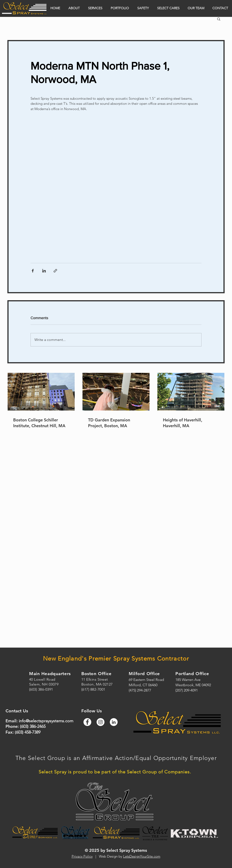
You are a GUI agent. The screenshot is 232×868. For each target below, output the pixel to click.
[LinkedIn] (114, 722)
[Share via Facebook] (33, 271)
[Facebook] (87, 722)
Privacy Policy (82, 856)
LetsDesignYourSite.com (142, 856)
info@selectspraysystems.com (46, 721)
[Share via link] (55, 271)
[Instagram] (101, 722)
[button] (219, 19)
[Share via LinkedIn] (44, 271)
